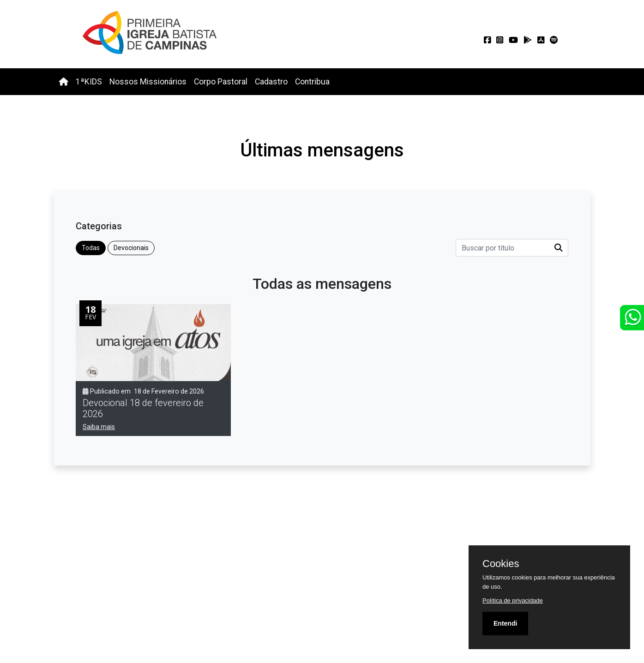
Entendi (505, 623)
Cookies (501, 564)
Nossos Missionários (148, 82)
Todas (91, 248)
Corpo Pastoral (221, 82)
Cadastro (271, 82)
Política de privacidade (513, 600)
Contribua (312, 82)
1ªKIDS (89, 82)
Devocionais (131, 248)
